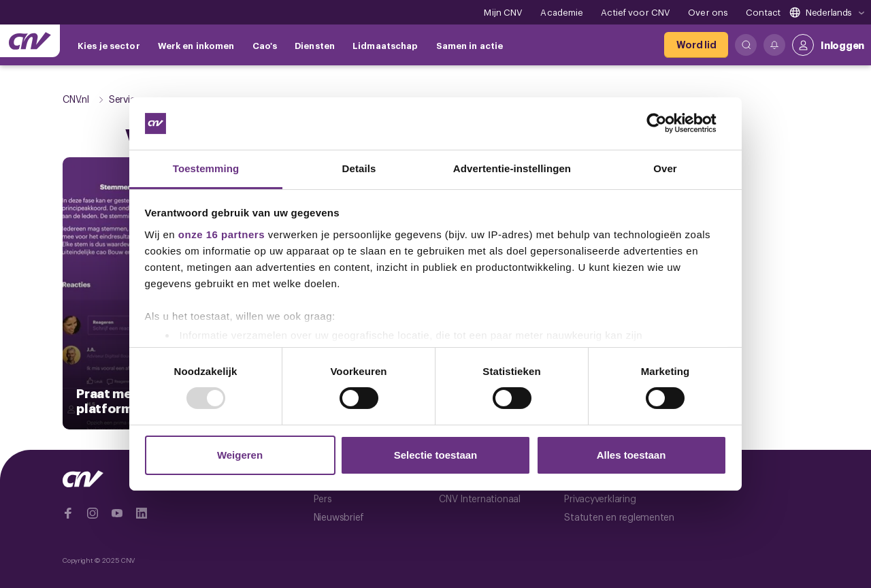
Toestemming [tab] (206, 168)
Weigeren (240, 455)
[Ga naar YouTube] (117, 513)
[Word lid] (696, 45)
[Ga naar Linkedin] (142, 513)
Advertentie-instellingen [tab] (512, 168)
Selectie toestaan (436, 455)
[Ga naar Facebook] (68, 513)
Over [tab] (665, 168)
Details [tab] (359, 168)
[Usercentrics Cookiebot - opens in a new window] (667, 123)
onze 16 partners (221, 234)
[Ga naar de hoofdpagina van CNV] (30, 41)
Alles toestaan (631, 455)
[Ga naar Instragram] (93, 513)
